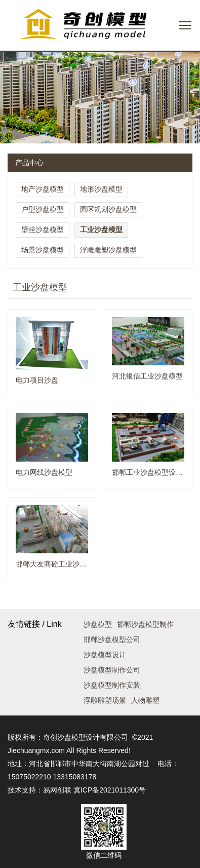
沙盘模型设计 (105, 655)
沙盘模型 (98, 624)
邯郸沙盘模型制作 (145, 624)
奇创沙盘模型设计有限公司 (86, 737)
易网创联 (57, 790)
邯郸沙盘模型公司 (112, 639)
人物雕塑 (145, 700)
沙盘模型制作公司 (112, 670)
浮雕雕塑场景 (105, 700)
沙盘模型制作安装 (112, 685)
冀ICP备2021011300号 (110, 790)
